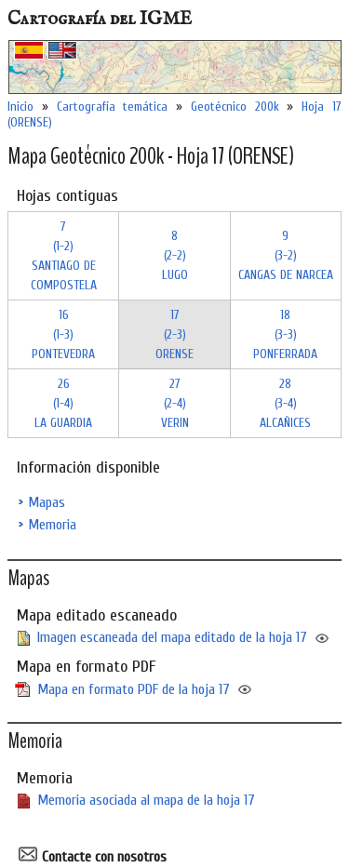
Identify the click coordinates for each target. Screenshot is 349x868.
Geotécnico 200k (235, 107)
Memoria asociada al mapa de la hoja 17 (146, 800)
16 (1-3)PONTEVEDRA (63, 334)
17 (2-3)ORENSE (174, 334)
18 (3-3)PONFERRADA (285, 334)
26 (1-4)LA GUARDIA (63, 403)
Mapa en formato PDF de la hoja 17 (134, 689)
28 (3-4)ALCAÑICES (285, 403)
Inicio (20, 107)
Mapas (47, 502)
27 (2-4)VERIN (175, 403)
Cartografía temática (113, 107)
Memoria (52, 525)
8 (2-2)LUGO (175, 255)
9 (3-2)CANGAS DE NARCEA (286, 255)
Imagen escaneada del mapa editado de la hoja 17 (172, 637)
